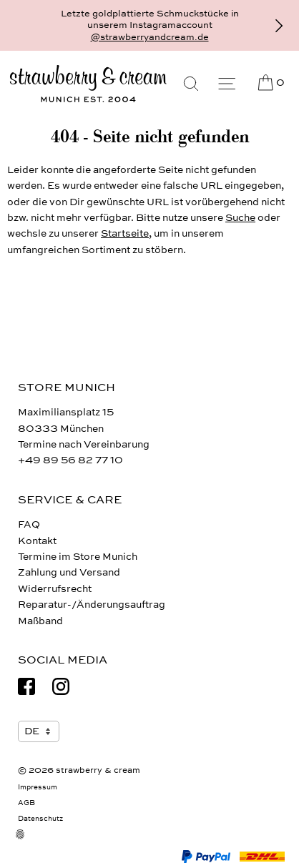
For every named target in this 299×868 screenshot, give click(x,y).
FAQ (29, 524)
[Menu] (227, 84)
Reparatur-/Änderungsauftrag (92, 605)
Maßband (40, 621)
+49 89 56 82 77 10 (70, 460)
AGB (26, 803)
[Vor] (279, 26)
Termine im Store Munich (78, 557)
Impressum (38, 787)
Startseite (125, 233)
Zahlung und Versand (69, 572)
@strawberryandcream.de (150, 37)
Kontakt (37, 541)
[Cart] (270, 83)
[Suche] (191, 84)
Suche (240, 218)
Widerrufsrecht (55, 589)
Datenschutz (40, 819)
